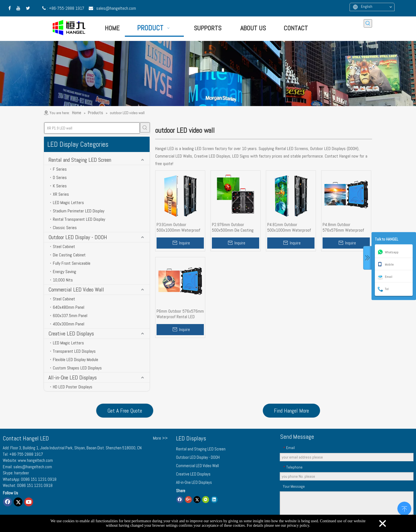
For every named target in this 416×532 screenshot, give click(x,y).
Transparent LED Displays (74, 351)
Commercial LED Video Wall (76, 290)
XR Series (61, 194)
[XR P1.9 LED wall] (92, 128)
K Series (60, 186)
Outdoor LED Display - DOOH (78, 237)
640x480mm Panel (69, 307)
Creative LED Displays (71, 334)
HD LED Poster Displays (73, 387)
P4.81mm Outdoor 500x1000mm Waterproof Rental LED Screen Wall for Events (289, 227)
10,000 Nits (63, 280)
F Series (60, 169)
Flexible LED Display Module (75, 360)
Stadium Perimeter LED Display (79, 211)
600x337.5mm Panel (70, 316)
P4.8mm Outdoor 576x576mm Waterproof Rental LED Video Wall (343, 227)
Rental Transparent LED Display (79, 219)
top (404, 508)
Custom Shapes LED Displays (77, 368)
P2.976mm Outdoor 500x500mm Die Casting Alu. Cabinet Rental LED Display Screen (233, 227)
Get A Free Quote (125, 411)
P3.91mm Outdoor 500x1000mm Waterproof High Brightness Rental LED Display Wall (180, 227)
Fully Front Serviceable (72, 263)
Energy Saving (65, 272)
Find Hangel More (291, 411)
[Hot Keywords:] (368, 23)
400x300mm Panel (69, 324)
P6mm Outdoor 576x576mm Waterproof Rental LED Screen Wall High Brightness (180, 314)
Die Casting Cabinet (69, 255)
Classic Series (65, 228)
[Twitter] (18, 502)
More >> (160, 438)
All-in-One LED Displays (73, 377)
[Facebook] (8, 502)
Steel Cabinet (64, 247)
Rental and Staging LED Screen (80, 160)
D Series (60, 177)
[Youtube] (29, 502)
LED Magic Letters (68, 203)
